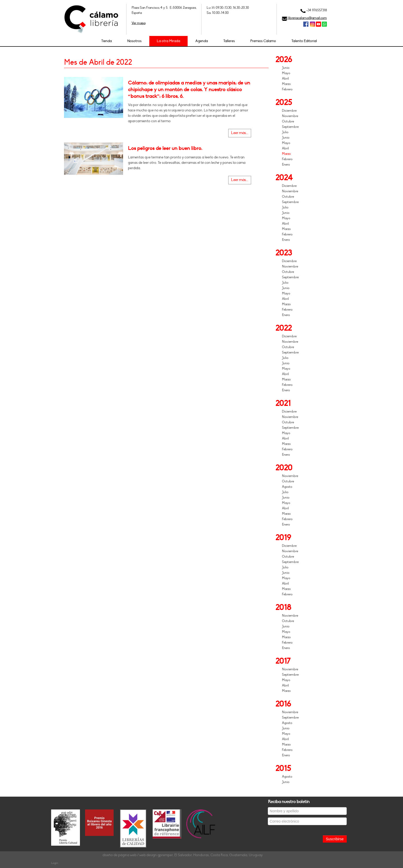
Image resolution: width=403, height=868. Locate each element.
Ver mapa (139, 23)
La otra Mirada (168, 41)
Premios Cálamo (263, 41)
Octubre (288, 121)
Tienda (107, 41)
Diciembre (289, 111)
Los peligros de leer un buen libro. (165, 148)
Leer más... (240, 133)
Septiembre (290, 127)
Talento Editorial (304, 41)
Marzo (286, 84)
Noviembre (290, 116)
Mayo (286, 73)
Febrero (287, 89)
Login (55, 863)
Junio (286, 68)
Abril (285, 79)
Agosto (287, 487)
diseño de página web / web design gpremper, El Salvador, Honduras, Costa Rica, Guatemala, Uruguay (183, 855)
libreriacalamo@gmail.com (307, 18)
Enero (286, 165)
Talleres (229, 41)
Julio (285, 132)
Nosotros (134, 41)
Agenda (202, 41)
